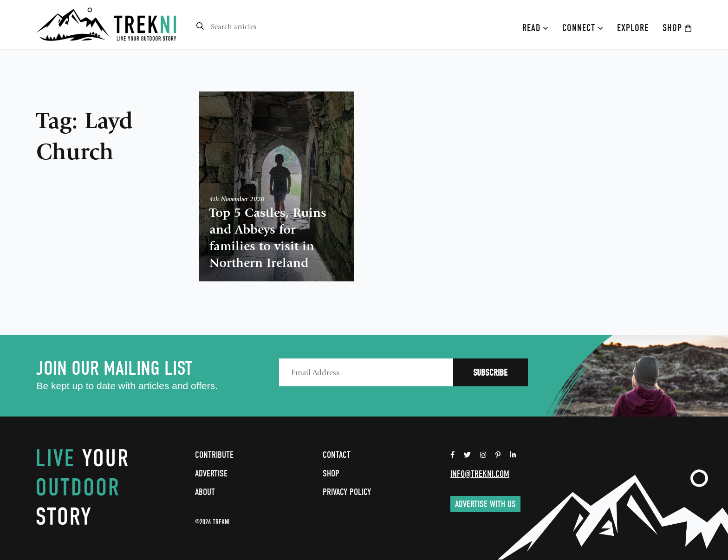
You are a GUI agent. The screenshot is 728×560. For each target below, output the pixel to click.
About (205, 492)
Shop (677, 28)
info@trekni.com (480, 474)
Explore (633, 28)
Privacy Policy (347, 492)
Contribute (214, 455)
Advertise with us (485, 504)
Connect (583, 28)
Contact (337, 455)
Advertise (211, 473)
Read (535, 28)
